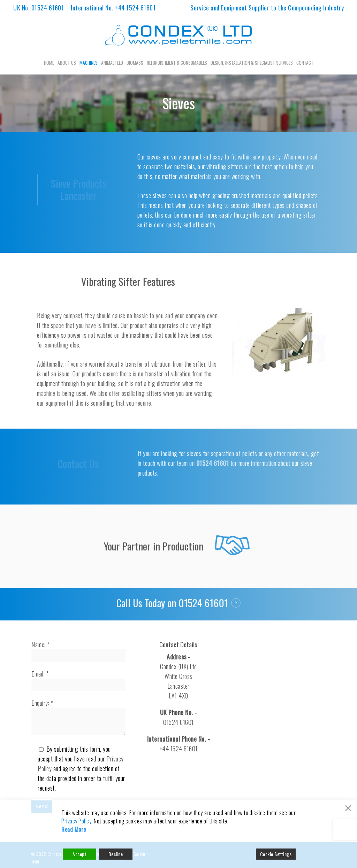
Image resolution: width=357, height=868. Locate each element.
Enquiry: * (78, 718)
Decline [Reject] (116, 854)
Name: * (78, 651)
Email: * (78, 680)
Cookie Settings (276, 854)
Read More (74, 829)
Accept (79, 854)
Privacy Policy (76, 821)
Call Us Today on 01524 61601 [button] (173, 603)
